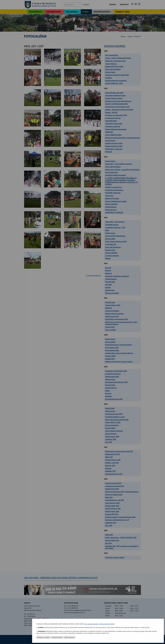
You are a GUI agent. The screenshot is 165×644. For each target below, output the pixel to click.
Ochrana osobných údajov (107, 624)
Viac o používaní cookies (91, 624)
